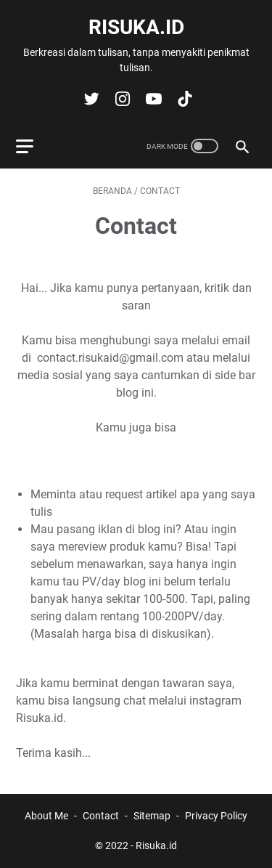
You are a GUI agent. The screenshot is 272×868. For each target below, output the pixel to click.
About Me (46, 816)
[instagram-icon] (121, 99)
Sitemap (152, 816)
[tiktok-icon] (183, 99)
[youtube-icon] (152, 99)
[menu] (33, 146)
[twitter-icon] (90, 99)
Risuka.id (136, 27)
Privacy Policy (216, 816)
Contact (101, 816)
